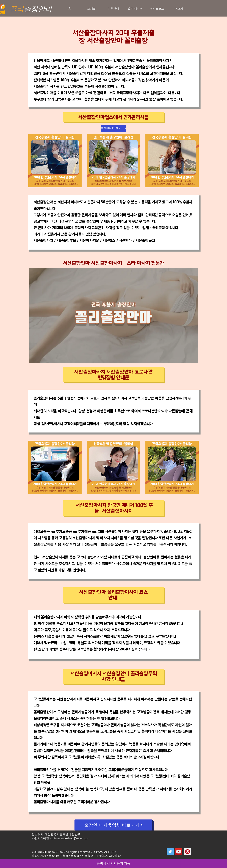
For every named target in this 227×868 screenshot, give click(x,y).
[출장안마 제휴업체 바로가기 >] (113, 825)
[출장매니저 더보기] (113, 128)
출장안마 (54, 856)
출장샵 (75, 856)
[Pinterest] (188, 852)
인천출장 (101, 856)
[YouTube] (179, 852)
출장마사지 (39, 856)
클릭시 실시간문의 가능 (113, 863)
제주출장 (115, 856)
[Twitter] (170, 852)
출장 (65, 856)
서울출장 (87, 856)
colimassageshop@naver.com (70, 838)
